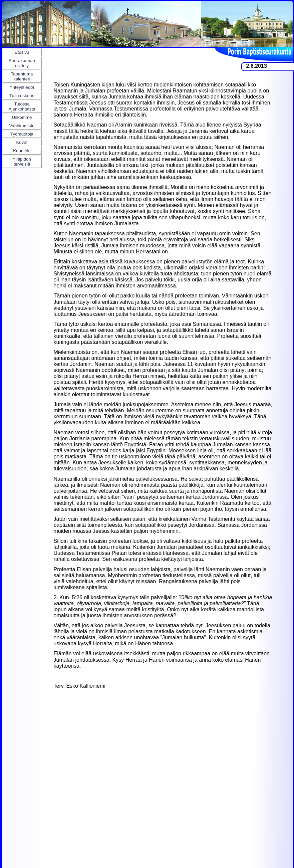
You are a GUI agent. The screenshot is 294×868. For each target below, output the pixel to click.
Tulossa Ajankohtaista (22, 106)
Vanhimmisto (22, 126)
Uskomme (22, 117)
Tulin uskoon (22, 96)
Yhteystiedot (22, 87)
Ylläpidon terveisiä (22, 162)
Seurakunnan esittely (22, 63)
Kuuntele (22, 151)
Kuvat (22, 142)
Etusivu (22, 52)
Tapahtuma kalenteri (22, 76)
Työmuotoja (22, 134)
